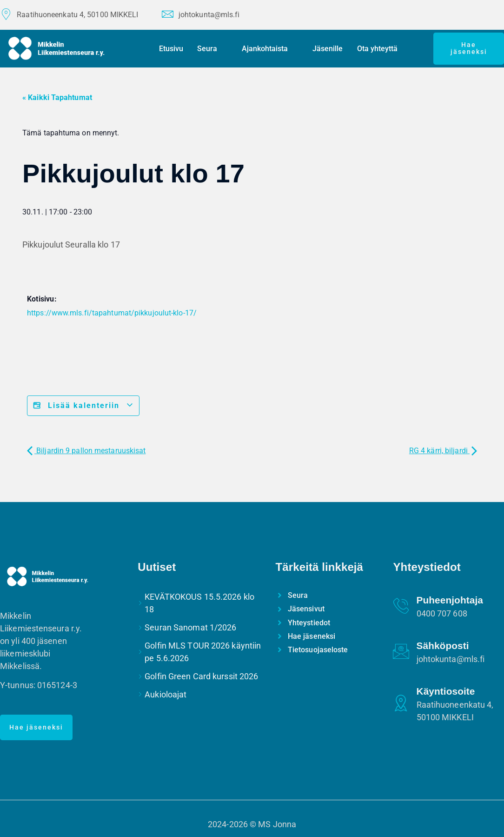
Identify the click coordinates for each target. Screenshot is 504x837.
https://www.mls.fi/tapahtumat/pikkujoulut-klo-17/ (112, 313)
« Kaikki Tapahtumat (57, 97)
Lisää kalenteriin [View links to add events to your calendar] (83, 406)
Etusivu (172, 49)
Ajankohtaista (269, 49)
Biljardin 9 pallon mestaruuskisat (86, 451)
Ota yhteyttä (381, 49)
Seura (212, 49)
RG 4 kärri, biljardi (443, 451)
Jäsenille (328, 49)
